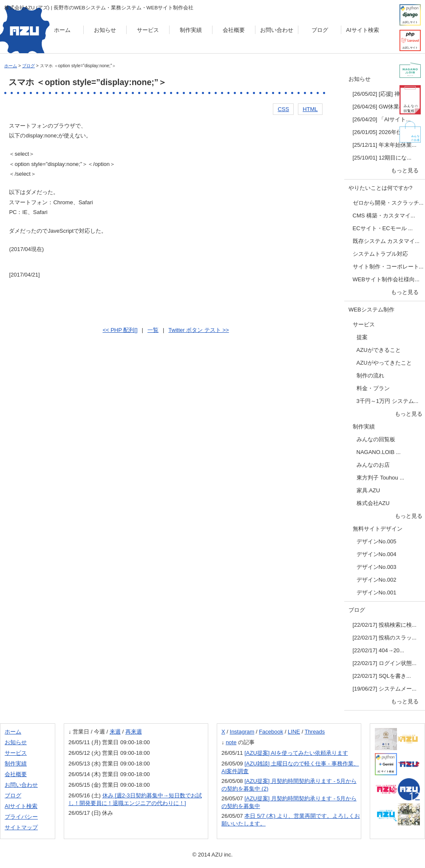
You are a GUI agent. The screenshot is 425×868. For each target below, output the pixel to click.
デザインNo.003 (377, 567)
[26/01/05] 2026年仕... (380, 132)
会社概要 (234, 30)
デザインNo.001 (377, 592)
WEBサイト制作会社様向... (386, 279)
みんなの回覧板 (376, 439)
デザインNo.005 (377, 541)
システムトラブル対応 (380, 254)
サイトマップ (21, 827)
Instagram (242, 732)
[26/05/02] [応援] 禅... (379, 94)
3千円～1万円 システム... (388, 401)
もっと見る (405, 170)
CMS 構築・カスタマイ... (384, 216)
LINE (294, 732)
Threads (315, 732)
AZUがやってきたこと (384, 363)
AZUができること (379, 350)
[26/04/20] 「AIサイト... (382, 119)
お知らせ (105, 30)
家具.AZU (368, 490)
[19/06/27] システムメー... (385, 689)
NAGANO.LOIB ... (379, 452)
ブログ (320, 30)
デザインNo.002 (377, 580)
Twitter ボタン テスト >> (198, 330)
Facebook (271, 732)
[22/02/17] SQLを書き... (382, 676)
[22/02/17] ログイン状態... (385, 663)
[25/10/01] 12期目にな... (382, 158)
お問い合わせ (277, 30)
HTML (310, 109)
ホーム (62, 30)
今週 (99, 732)
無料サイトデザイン (378, 529)
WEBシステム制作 (371, 310)
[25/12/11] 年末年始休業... (385, 145)
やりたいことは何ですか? (380, 188)
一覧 (153, 330)
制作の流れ (370, 375)
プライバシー (21, 817)
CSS (283, 109)
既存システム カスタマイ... (386, 241)
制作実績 (191, 30)
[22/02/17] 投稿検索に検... (385, 625)
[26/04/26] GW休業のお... (384, 107)
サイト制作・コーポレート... (388, 267)
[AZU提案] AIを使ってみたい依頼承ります (296, 753)
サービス (148, 30)
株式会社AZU (373, 503)
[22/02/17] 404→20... (378, 650)
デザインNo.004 (377, 554)
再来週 (134, 732)
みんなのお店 (373, 465)
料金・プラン (373, 388)
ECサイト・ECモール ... (383, 228)
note (231, 742)
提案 (362, 337)
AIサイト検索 (362, 30)
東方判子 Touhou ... (381, 478)
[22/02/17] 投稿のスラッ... (385, 638)
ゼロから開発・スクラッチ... (388, 203)
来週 (115, 732)
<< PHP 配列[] (120, 330)
